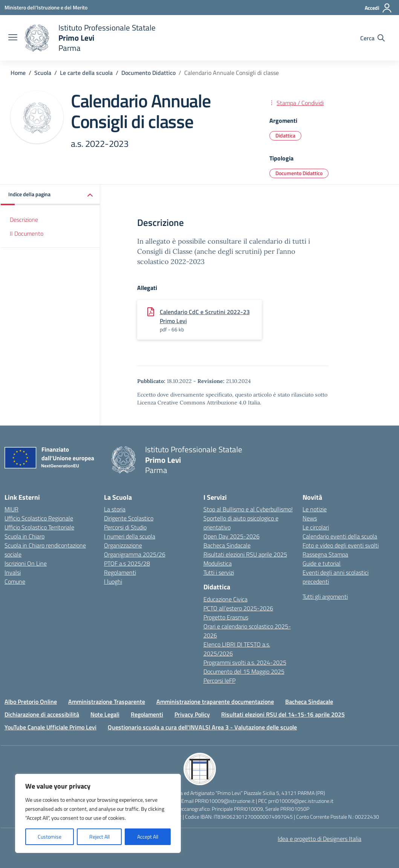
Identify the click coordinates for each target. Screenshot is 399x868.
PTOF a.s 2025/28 (127, 563)
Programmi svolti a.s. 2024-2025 (245, 662)
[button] (50, 195)
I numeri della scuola (130, 536)
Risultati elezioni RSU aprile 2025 (245, 554)
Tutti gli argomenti (325, 596)
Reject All (99, 837)
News (310, 518)
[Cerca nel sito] (372, 38)
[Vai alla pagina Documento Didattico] (148, 73)
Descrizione (24, 220)
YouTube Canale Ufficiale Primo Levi (50, 727)
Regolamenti (120, 572)
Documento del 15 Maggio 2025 (244, 671)
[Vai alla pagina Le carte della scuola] (86, 73)
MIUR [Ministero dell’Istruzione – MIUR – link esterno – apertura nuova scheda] (11, 509)
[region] (98, 813)
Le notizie (315, 509)
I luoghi (113, 581)
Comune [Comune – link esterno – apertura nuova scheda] (15, 581)
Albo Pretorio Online (31, 702)
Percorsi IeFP (219, 680)
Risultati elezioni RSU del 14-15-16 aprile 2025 (283, 714)
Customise (50, 837)
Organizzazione (123, 545)
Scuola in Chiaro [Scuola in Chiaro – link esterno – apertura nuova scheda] (24, 536)
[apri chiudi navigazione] (13, 38)
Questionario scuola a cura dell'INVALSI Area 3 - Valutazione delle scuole (202, 727)
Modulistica (218, 563)
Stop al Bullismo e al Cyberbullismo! (248, 509)
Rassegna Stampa (325, 554)
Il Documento (27, 233)
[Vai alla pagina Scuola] (43, 73)
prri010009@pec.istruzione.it (301, 801)
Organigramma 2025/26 (135, 554)
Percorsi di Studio (125, 527)
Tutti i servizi (219, 572)
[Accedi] (378, 8)
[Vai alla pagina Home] (18, 73)
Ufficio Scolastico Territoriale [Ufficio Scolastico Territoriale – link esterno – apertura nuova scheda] (39, 527)
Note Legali (105, 714)
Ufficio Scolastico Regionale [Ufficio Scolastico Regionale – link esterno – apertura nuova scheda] (39, 518)
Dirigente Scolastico (129, 518)
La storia (115, 509)
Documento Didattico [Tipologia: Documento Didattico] (299, 173)
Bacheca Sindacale (227, 545)
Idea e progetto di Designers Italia (320, 839)
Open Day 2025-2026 (232, 536)
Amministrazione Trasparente (107, 702)
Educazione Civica (225, 599)
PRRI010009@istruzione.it (225, 801)
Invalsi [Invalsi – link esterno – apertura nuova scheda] (13, 572)
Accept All (148, 837)
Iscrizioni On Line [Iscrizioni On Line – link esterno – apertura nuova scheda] (26, 563)
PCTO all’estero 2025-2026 (238, 608)
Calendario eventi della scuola (340, 536)
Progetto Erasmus (226, 617)
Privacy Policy (192, 714)
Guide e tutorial (322, 563)
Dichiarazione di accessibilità (42, 714)
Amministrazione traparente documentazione (215, 702)
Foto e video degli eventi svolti (341, 545)
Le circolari (316, 527)
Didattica (285, 135)
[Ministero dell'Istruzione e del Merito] (46, 7)
